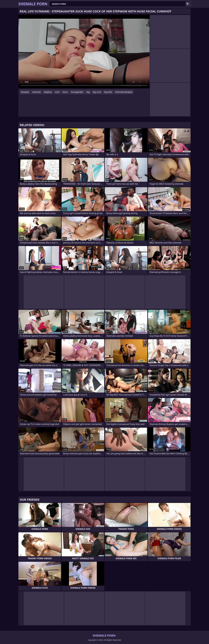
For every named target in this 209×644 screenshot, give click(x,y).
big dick (108, 92)
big (88, 92)
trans (65, 92)
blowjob (25, 92)
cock (57, 92)
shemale (37, 92)
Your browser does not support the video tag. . (84, 52)
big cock (97, 92)
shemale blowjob (124, 92)
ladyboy (48, 92)
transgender (77, 92)
